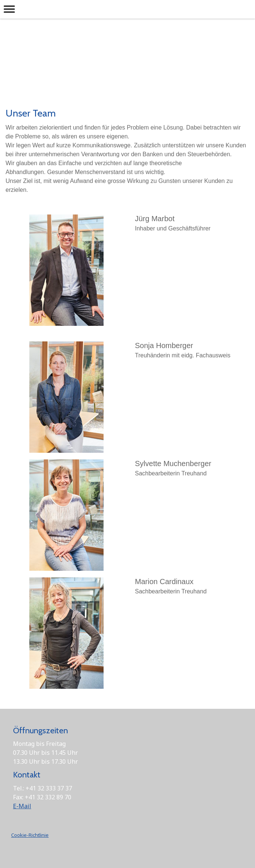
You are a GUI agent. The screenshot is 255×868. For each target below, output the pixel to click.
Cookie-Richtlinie (30, 835)
